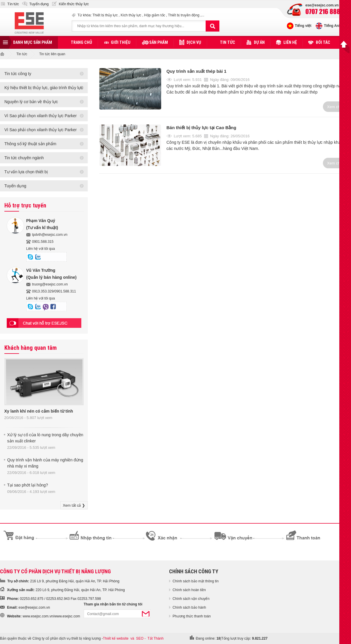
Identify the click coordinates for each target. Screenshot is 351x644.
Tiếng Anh (332, 26)
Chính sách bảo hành (189, 607)
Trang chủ (81, 42)
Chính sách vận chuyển (191, 599)
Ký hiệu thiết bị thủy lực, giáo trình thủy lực (44, 88)
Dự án (259, 42)
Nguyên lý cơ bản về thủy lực (31, 102)
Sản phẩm (159, 42)
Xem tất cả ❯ (74, 505)
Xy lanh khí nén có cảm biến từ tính (39, 411)
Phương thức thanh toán (192, 616)
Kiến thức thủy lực (74, 4)
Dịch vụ (194, 42)
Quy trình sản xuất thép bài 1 (196, 71)
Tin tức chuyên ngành (24, 158)
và (132, 638)
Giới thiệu (121, 42)
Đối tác (323, 42)
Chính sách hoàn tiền (189, 590)
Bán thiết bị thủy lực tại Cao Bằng (201, 128)
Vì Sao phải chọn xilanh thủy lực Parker (41, 116)
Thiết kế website (116, 638)
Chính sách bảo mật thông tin (196, 581)
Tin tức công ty (18, 74)
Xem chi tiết (337, 107)
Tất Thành (155, 638)
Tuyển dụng (39, 4)
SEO (140, 638)
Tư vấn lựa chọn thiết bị (26, 172)
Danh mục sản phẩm (33, 42)
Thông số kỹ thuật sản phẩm (30, 144)
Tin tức (13, 4)
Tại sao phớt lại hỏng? (28, 485)
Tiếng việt (303, 26)
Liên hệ (290, 42)
